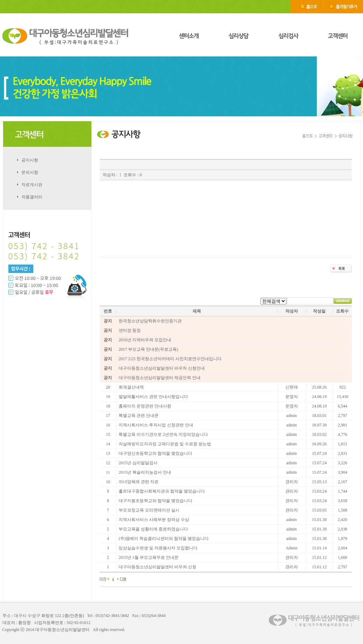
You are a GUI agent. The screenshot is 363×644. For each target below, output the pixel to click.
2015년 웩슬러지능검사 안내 (145, 472)
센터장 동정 (130, 330)
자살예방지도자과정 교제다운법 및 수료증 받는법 (165, 444)
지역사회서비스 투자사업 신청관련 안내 (156, 425)
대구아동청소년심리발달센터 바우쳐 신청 (158, 567)
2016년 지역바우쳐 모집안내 (145, 340)
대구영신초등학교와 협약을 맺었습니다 (155, 453)
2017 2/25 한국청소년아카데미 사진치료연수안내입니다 (170, 359)
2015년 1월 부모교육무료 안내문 (149, 557)
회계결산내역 (131, 387)
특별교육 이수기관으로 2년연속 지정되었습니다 (163, 434)
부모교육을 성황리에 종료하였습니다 (153, 529)
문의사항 (30, 172)
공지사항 (30, 160)
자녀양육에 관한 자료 (139, 482)
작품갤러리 (32, 197)
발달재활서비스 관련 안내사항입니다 (153, 397)
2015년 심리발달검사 (138, 463)
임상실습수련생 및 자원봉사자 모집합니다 (158, 548)
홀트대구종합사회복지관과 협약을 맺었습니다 (162, 491)
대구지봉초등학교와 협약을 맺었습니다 (155, 501)
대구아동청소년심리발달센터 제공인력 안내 (160, 378)
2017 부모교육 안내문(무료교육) (148, 349)
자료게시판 (32, 185)
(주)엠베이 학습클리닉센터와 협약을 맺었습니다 (164, 539)
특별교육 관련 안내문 (139, 416)
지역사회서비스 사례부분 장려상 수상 (154, 520)
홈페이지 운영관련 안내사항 (145, 406)
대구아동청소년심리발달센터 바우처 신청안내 (162, 368)
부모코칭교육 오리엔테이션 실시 (149, 510)
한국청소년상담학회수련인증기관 (150, 321)
